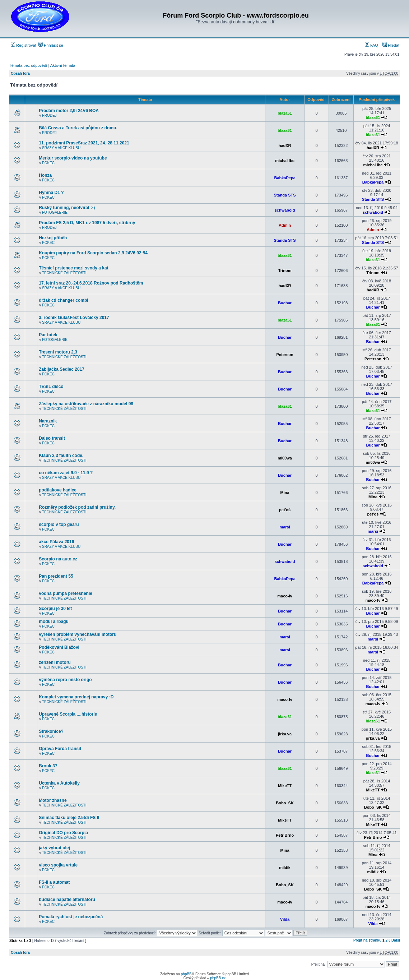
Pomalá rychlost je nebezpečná (71, 917)
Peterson (285, 355)
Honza (45, 175)
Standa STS (285, 195)
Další (396, 940)
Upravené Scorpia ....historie (68, 714)
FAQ (371, 45)
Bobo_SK (285, 803)
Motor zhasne (53, 800)
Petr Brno (285, 835)
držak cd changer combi (63, 300)
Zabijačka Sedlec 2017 (62, 369)
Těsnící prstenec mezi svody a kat (73, 268)
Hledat (391, 45)
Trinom (285, 271)
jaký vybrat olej (54, 848)
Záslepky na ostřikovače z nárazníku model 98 (86, 404)
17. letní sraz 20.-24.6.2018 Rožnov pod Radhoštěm (91, 283)
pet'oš (285, 510)
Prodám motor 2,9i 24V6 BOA (69, 111)
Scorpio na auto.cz (58, 559)
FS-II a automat (54, 882)
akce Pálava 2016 (56, 542)
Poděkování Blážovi (59, 647)
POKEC (48, 163)
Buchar (285, 303)
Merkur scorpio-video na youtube (73, 158)
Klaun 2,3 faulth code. (61, 456)
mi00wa (285, 458)
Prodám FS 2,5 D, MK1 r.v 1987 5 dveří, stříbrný (87, 223)
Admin (285, 225)
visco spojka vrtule (58, 865)
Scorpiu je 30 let (55, 609)
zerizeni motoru (55, 662)
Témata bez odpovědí (28, 65)
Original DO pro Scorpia (63, 833)
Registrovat (24, 45)
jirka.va (285, 734)
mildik (285, 868)
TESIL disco (51, 387)
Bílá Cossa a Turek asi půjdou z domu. (78, 128)
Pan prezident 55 (56, 576)
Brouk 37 (48, 766)
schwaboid (285, 210)
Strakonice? (51, 731)
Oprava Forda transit (60, 749)
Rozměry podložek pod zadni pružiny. (77, 507)
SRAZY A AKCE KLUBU (61, 148)
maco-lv (285, 596)
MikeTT (285, 786)
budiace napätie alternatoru (67, 900)
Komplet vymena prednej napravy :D (76, 697)
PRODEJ (49, 115)
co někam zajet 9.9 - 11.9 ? (66, 473)
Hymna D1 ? (51, 193)
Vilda (285, 919)
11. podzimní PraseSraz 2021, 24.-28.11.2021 (84, 143)
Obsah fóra (20, 73)
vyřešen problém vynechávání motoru (78, 634)
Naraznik (48, 421)
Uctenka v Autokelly (59, 783)
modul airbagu (54, 621)
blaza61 (285, 113)
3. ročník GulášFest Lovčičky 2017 (74, 318)
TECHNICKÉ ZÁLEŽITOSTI (64, 273)
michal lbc (285, 161)
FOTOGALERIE (55, 212)
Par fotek (48, 335)
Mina (285, 493)
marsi (285, 527)
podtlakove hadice (58, 490)
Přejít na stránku (367, 940)
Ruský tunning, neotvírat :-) (67, 208)
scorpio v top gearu (59, 524)
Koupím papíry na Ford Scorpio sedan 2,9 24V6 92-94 (93, 253)
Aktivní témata (63, 65)
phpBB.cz (218, 978)
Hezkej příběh (53, 238)
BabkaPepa (285, 178)
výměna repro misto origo (65, 680)
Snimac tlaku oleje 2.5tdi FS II (69, 818)
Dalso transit (52, 438)
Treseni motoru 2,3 (58, 352)
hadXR (285, 145)
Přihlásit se (51, 45)
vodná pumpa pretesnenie (66, 593)
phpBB (186, 974)
